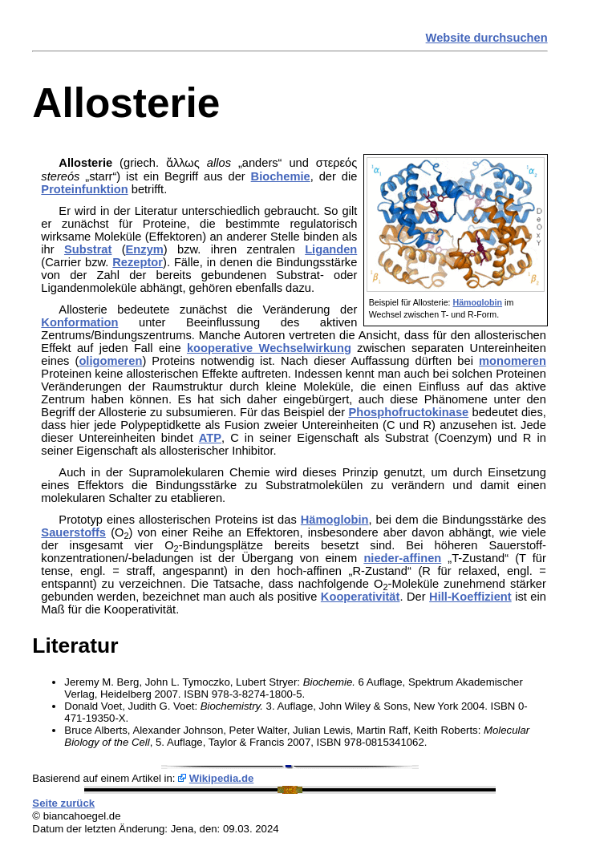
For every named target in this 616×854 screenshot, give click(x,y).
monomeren (513, 361)
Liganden (331, 249)
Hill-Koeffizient (470, 597)
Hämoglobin (477, 302)
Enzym (145, 249)
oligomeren (110, 361)
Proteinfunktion (84, 189)
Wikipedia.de (222, 778)
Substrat (88, 249)
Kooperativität (361, 597)
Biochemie (281, 176)
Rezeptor (138, 262)
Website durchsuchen (487, 38)
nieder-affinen (402, 558)
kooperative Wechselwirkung (269, 348)
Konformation (79, 322)
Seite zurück (63, 803)
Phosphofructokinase (408, 412)
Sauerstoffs (73, 532)
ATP (210, 438)
